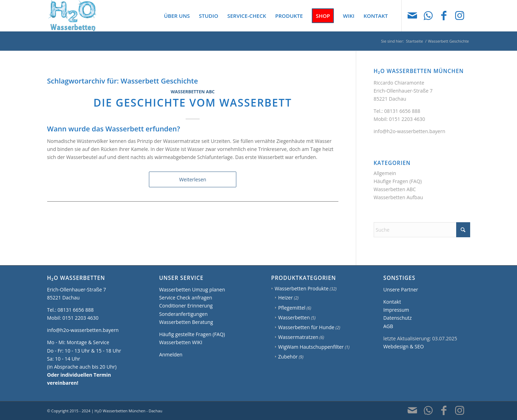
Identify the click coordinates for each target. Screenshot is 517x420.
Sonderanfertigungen (183, 314)
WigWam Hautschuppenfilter (311, 347)
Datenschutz (397, 318)
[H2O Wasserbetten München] (72, 16)
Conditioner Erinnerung (186, 306)
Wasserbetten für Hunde (306, 327)
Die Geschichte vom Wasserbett (193, 103)
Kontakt (392, 302)
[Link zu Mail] (412, 15)
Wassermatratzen (298, 337)
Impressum (396, 310)
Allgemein (385, 173)
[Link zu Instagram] (460, 15)
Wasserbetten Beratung (186, 322)
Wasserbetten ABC (193, 92)
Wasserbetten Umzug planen (192, 289)
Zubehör (288, 357)
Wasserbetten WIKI (181, 342)
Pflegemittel (292, 308)
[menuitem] (177, 16)
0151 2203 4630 (407, 119)
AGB (388, 326)
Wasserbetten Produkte (302, 288)
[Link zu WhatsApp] (428, 15)
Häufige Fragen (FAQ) (398, 181)
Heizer (286, 298)
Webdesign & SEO (403, 346)
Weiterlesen (192, 179)
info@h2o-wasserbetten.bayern (410, 131)
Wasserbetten (294, 317)
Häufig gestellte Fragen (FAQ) (192, 334)
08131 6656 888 (402, 111)
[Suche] (422, 230)
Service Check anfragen (186, 298)
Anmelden (171, 354)
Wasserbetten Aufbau (398, 197)
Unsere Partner (401, 289)
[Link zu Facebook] (444, 15)
